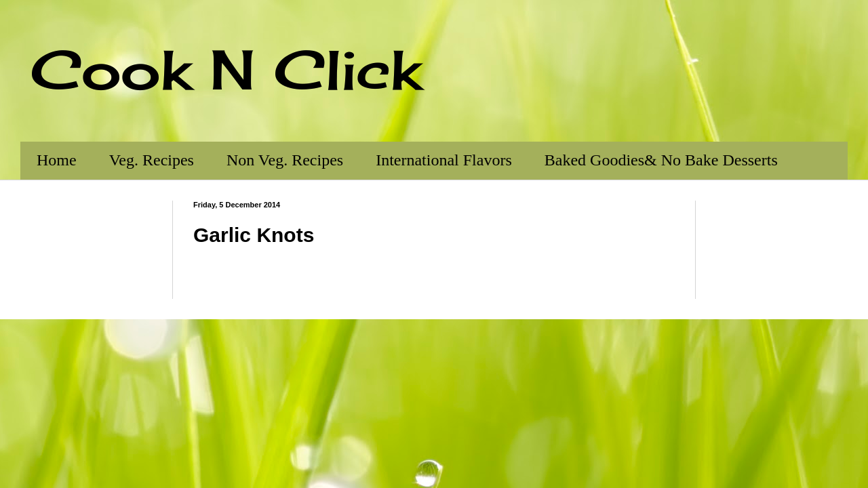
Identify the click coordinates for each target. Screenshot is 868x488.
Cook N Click (226, 69)
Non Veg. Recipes (285, 160)
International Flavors (444, 160)
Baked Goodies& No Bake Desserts (661, 160)
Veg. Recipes (152, 160)
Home (57, 160)
